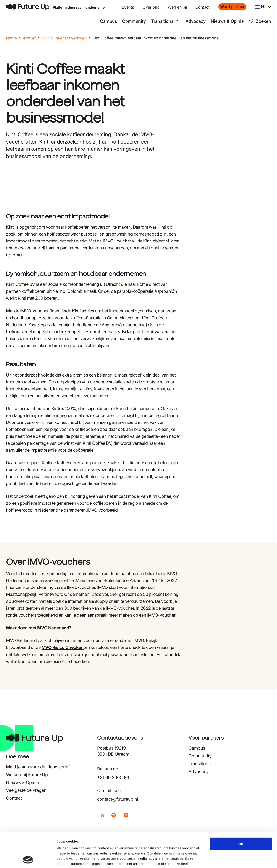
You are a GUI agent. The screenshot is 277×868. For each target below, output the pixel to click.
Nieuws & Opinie (227, 21)
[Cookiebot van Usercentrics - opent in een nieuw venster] (28, 860)
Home (11, 38)
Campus (108, 21)
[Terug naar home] (28, 7)
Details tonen (234, 859)
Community (134, 21)
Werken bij (177, 7)
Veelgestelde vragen (26, 790)
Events (128, 7)
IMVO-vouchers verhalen (64, 38)
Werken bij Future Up (27, 775)
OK (241, 812)
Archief (29, 38)
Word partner (232, 7)
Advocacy (196, 21)
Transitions (200, 764)
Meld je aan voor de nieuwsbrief (38, 767)
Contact (203, 7)
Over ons (151, 7)
